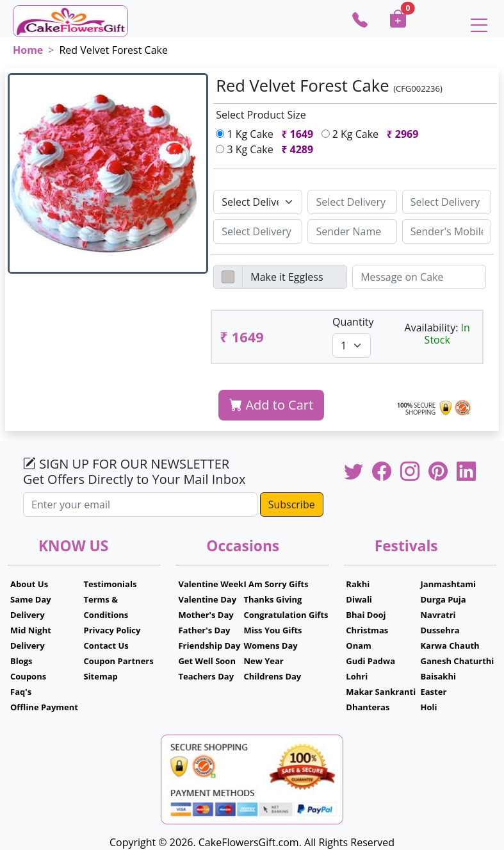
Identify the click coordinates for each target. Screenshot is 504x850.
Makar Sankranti (381, 692)
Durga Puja (443, 599)
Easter (433, 692)
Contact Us (106, 646)
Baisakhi (438, 676)
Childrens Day (272, 676)
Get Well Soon (207, 661)
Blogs (21, 661)
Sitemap (100, 676)
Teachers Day (206, 676)
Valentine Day (207, 599)
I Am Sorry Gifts (276, 584)
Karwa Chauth (450, 646)
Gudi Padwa (370, 661)
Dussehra (440, 630)
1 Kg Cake (267, 134)
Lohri (357, 676)
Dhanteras (368, 707)
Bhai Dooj (366, 615)
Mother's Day (206, 615)
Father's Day (204, 630)
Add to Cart (271, 405)
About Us (29, 584)
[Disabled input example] (295, 277)
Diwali (359, 599)
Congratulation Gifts (286, 615)
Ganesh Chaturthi (457, 661)
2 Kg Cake (373, 134)
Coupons (28, 676)
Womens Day (270, 646)
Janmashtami (448, 584)
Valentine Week (211, 584)
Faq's (21, 692)
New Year (263, 661)
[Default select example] (258, 202)
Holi (428, 707)
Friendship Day (209, 646)
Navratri (438, 615)
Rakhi (358, 584)
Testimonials (110, 584)
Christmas (367, 630)
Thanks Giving (272, 599)
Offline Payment (44, 707)
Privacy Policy (112, 630)
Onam (359, 646)
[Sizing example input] (352, 202)
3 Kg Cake (267, 149)
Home (28, 50)
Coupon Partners (118, 661)
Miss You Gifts (272, 630)
